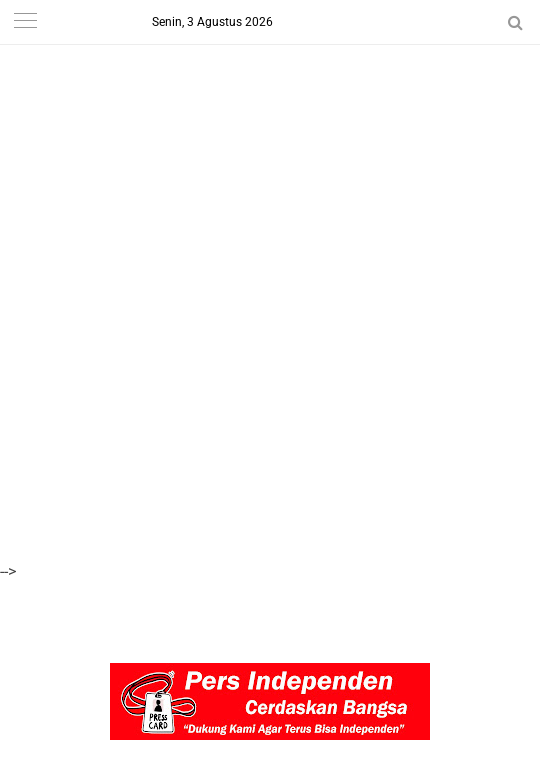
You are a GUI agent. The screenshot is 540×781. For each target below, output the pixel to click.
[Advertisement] (269, 140)
